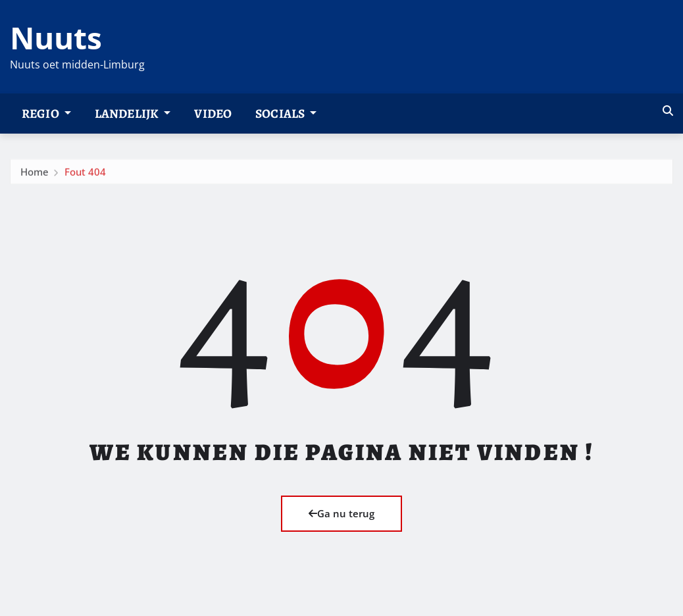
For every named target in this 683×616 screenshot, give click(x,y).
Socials (286, 114)
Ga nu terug (341, 513)
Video (213, 114)
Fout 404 (85, 182)
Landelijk (133, 114)
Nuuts (56, 38)
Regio (46, 114)
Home (35, 182)
